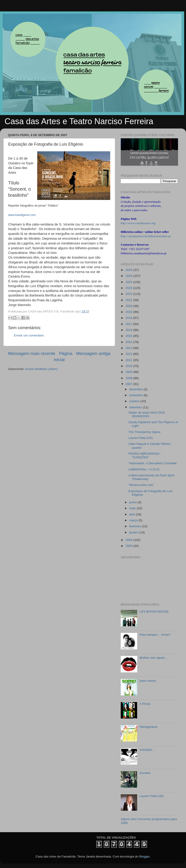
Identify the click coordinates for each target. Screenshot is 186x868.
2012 (129, 354)
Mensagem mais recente (32, 353)
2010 (129, 366)
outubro (135, 401)
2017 (129, 324)
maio (133, 508)
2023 (129, 288)
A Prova (145, 704)
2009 (129, 372)
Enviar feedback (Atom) (41, 369)
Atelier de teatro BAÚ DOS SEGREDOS (147, 414)
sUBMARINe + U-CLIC (144, 469)
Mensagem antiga (93, 353)
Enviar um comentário (29, 335)
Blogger (144, 856)
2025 (129, 276)
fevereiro (136, 526)
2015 (129, 336)
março (134, 520)
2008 (129, 378)
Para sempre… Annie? (155, 635)
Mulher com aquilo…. (154, 658)
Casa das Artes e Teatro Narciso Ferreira (79, 121)
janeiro (134, 532)
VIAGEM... (147, 750)
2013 (129, 348)
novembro (136, 395)
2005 (129, 546)
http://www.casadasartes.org (138, 223)
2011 (129, 360)
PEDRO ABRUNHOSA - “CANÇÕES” (145, 455)
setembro (136, 407)
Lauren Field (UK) (141, 438)
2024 (129, 282)
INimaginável (148, 727)
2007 (129, 384)
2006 (129, 540)
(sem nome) (148, 681)
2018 (129, 318)
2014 (129, 342)
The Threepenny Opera (144, 432)
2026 (129, 270)
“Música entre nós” (141, 485)
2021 (129, 300)
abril (132, 514)
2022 (129, 294)
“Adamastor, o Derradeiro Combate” (153, 463)
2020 (129, 306)
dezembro (136, 389)
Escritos (145, 773)
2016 (129, 330)
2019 (129, 312)
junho (133, 502)
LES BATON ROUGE (154, 612)
